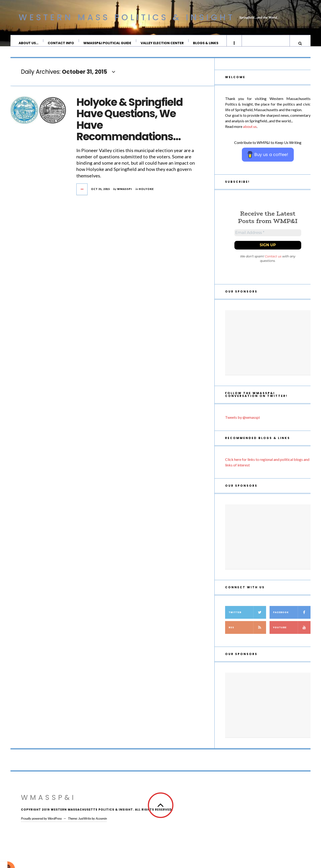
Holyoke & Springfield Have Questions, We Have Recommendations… (130, 124)
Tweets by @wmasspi (242, 424)
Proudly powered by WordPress (41, 825)
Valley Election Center (162, 43)
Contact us (273, 263)
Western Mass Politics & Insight (127, 17)
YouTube (292, 634)
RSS (247, 634)
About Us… (29, 43)
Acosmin (101, 825)
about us (250, 131)
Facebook (292, 619)
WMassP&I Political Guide (108, 43)
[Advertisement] (268, 349)
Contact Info (61, 43)
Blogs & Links (206, 43)
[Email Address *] (268, 238)
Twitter (247, 619)
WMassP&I (48, 804)
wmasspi (125, 194)
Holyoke (146, 194)
